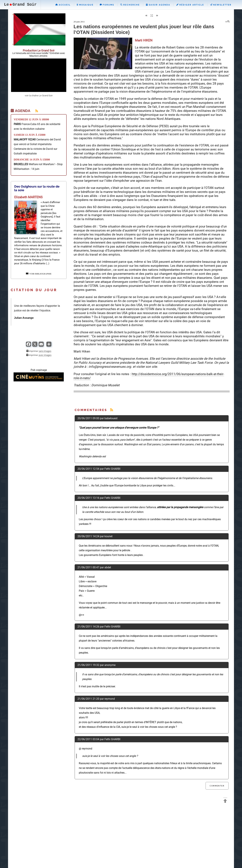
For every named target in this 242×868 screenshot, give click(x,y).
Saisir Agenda (158, 5)
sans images (45, 351)
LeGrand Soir (20, 5)
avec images (45, 355)
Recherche (130, 5)
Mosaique (85, 5)
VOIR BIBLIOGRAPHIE (39, 274)
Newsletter (221, 5)
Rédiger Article (190, 5)
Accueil (63, 5)
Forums (107, 5)
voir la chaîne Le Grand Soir (39, 96)
